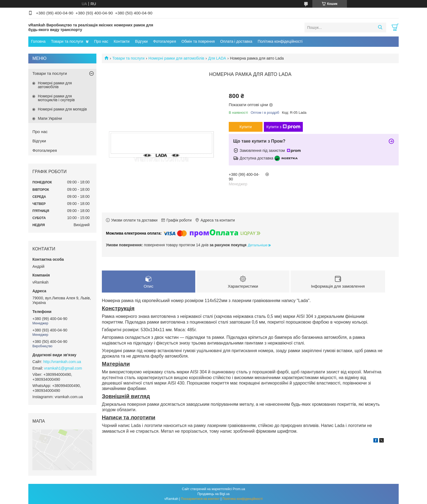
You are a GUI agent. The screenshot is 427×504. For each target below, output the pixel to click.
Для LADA (217, 58)
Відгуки (141, 41)
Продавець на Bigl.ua (213, 494)
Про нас (101, 41)
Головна (38, 41)
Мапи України (50, 118)
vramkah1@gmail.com (63, 368)
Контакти (121, 41)
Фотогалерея (164, 41)
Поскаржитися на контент (200, 499)
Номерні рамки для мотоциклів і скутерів (56, 98)
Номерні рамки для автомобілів (176, 58)
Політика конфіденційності (243, 499)
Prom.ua (239, 489)
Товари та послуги (67, 41)
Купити (246, 127)
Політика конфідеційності (280, 41)
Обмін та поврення (198, 41)
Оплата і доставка (236, 41)
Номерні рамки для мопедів (62, 109)
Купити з (283, 127)
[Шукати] (380, 27)
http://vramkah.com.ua (62, 362)
